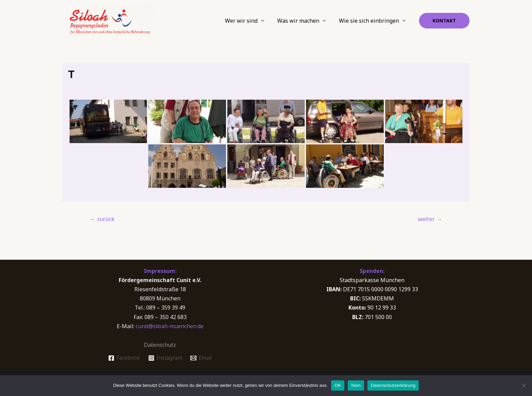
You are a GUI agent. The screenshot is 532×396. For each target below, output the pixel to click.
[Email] (202, 358)
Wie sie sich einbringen (370, 21)
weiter (430, 219)
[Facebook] (123, 358)
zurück (102, 219)
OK (338, 385)
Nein (356, 385)
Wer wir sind (246, 21)
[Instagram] (165, 358)
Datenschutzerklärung (393, 385)
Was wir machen (301, 21)
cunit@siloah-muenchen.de (170, 326)
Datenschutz (160, 345)
